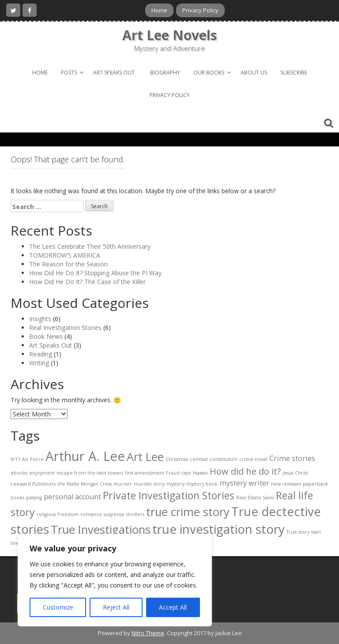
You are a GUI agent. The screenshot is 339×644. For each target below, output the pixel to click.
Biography (165, 73)
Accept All (173, 607)
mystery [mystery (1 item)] (175, 484)
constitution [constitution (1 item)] (224, 459)
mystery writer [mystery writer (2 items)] (244, 483)
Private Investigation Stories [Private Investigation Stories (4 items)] (169, 495)
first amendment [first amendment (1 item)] (145, 473)
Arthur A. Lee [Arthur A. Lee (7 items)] (85, 456)
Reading (41, 354)
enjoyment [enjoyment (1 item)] (42, 473)
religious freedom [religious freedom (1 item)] (58, 514)
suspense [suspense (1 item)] (114, 514)
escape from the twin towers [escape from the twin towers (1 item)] (90, 473)
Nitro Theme (148, 633)
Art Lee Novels (170, 35)
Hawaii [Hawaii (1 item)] (200, 473)
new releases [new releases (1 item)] (286, 484)
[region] (115, 580)
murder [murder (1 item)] (123, 484)
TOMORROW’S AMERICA (65, 255)
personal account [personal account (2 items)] (72, 497)
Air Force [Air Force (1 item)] (33, 459)
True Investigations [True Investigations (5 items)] (101, 530)
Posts (69, 73)
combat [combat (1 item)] (199, 459)
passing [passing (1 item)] (34, 498)
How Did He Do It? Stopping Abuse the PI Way (95, 273)
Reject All (116, 607)
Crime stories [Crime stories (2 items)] (292, 458)
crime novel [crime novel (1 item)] (253, 459)
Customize (58, 607)
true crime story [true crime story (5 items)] (188, 512)
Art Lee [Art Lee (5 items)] (145, 457)
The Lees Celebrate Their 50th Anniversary (90, 246)
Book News (46, 336)
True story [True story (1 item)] (298, 532)
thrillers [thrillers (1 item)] (135, 514)
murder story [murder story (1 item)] (149, 484)
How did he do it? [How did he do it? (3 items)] (245, 471)
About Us (254, 73)
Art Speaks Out (114, 73)
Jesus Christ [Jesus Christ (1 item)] (295, 473)
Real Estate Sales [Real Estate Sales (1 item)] (255, 498)
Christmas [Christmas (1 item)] (177, 459)
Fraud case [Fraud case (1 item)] (179, 473)
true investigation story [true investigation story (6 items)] (218, 529)
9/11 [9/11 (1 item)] (15, 459)
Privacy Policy (200, 10)
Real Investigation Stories (65, 328)
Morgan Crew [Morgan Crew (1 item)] (96, 484)
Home (159, 10)
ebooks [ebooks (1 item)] (19, 473)
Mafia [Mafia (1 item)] (73, 484)
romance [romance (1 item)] (91, 514)
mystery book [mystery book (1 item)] (202, 484)
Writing (39, 363)
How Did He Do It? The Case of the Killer (87, 282)
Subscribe (294, 73)
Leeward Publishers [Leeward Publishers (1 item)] (33, 484)
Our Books (209, 73)
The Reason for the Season (68, 264)
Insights (40, 319)
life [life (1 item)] (61, 484)
